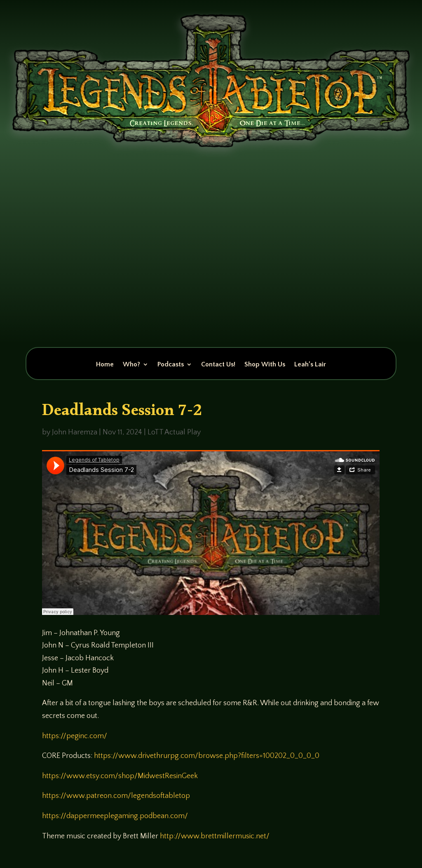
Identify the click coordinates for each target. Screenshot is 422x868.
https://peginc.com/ (75, 736)
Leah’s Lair (310, 365)
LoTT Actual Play (174, 432)
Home (105, 365)
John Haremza (75, 432)
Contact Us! (218, 365)
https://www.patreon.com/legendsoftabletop (116, 796)
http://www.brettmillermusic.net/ (215, 836)
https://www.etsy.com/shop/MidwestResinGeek (120, 776)
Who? (131, 365)
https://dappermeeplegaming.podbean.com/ (115, 816)
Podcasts (171, 365)
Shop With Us (265, 365)
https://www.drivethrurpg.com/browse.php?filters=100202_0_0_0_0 (207, 756)
